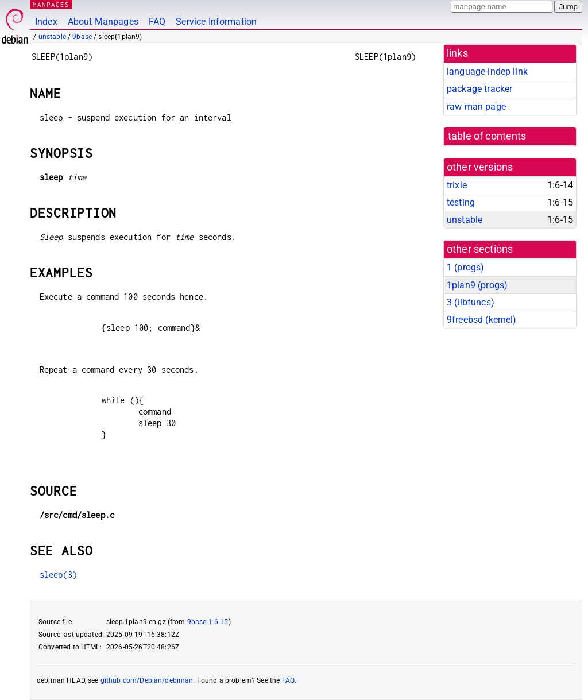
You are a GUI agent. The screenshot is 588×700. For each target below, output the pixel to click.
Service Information (216, 22)
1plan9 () (477, 285)
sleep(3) (58, 575)
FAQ (157, 22)
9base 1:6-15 (208, 622)
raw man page (476, 107)
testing (461, 202)
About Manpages (103, 22)
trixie (457, 185)
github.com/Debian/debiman (147, 680)
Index (46, 22)
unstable (52, 37)
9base (82, 37)
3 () (471, 302)
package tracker (479, 89)
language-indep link (487, 71)
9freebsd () (482, 320)
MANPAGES (51, 4)
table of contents (487, 136)
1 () (465, 267)
